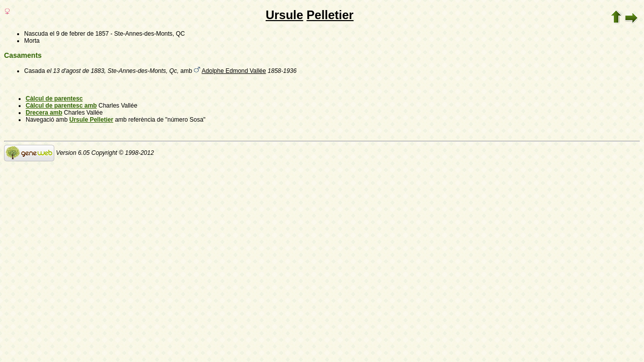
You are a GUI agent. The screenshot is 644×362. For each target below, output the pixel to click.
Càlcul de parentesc (54, 99)
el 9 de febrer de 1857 (79, 34)
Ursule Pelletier (91, 120)
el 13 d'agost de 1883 (75, 71)
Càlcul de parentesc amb (61, 106)
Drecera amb (44, 113)
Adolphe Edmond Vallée (234, 71)
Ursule (285, 15)
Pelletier (330, 15)
